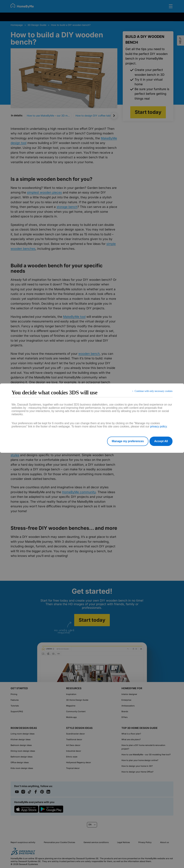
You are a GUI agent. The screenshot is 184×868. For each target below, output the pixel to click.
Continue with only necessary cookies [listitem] (151, 392)
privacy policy (158, 426)
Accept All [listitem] (161, 441)
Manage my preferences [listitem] (123, 441)
